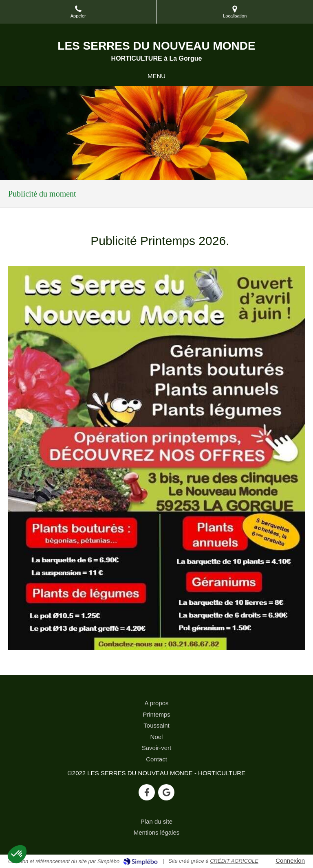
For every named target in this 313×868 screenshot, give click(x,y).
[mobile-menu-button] (156, 76)
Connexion (290, 860)
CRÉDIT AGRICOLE (234, 861)
